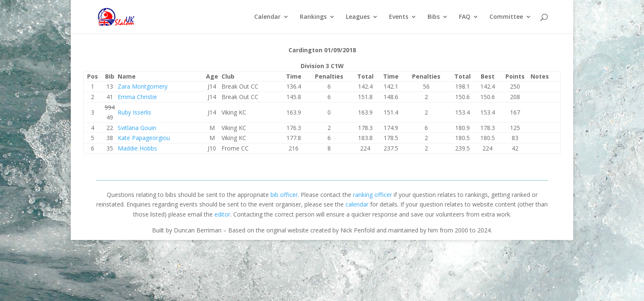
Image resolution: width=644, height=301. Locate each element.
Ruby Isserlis (134, 112)
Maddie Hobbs (137, 148)
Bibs (434, 17)
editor (222, 214)
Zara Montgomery (143, 86)
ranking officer (372, 195)
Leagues (358, 17)
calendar (357, 204)
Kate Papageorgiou (144, 138)
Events (399, 17)
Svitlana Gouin (137, 128)
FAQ (465, 17)
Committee (506, 17)
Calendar (267, 17)
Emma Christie (137, 97)
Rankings (313, 17)
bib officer (284, 195)
